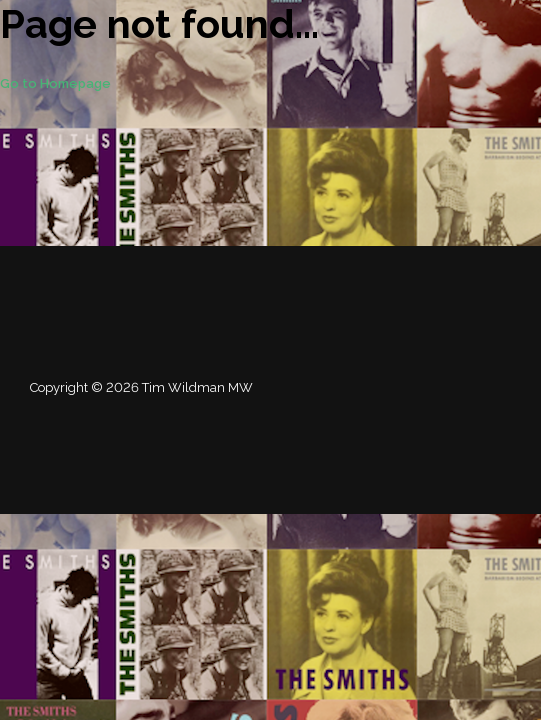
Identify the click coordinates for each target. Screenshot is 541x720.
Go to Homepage (55, 83)
